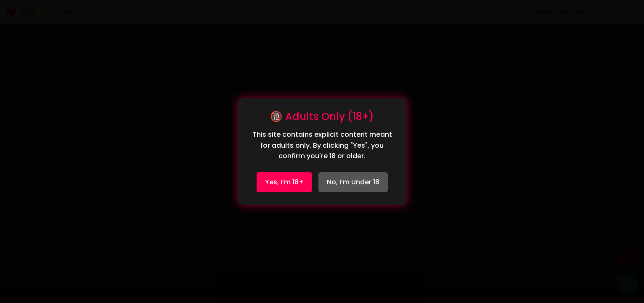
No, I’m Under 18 (353, 182)
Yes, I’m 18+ (284, 182)
